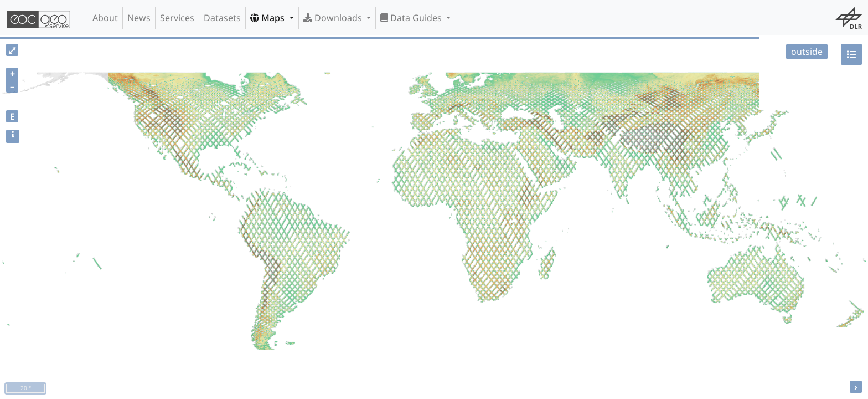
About (105, 18)
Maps (268, 18)
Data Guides (412, 18)
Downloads (334, 18)
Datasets (222, 18)
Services (177, 18)
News (139, 18)
